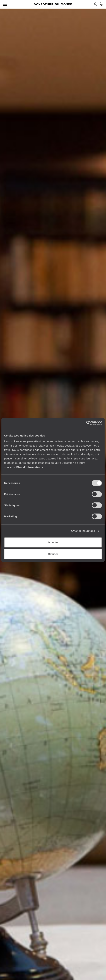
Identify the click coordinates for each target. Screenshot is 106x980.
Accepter (53, 542)
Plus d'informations (30, 467)
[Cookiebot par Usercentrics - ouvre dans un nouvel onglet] (86, 423)
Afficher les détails (83, 531)
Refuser (53, 554)
